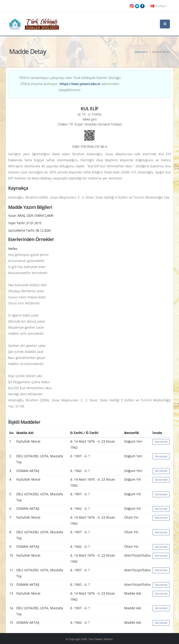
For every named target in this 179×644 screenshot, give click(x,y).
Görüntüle (161, 442)
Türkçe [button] (159, 6)
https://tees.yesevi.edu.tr (80, 84)
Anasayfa (141, 52)
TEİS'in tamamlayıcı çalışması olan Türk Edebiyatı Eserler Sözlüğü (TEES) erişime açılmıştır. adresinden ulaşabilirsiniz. (70, 84)
